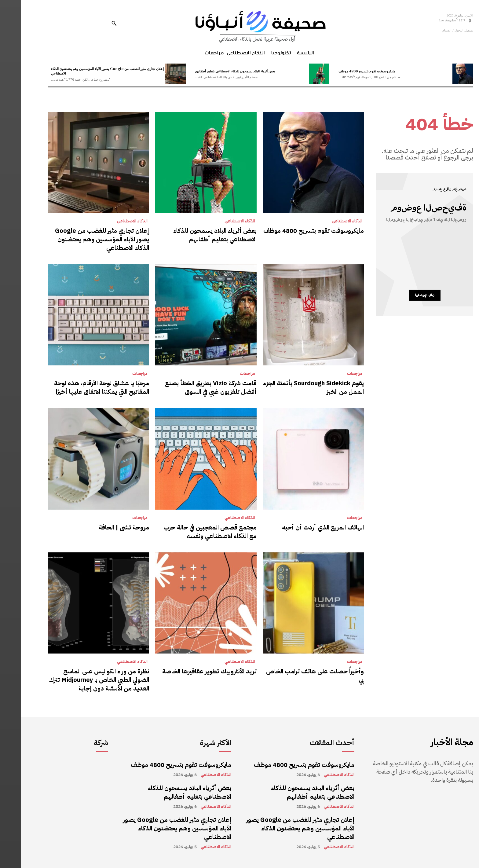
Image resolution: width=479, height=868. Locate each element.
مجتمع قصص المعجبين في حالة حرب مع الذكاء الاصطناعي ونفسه (189, 532)
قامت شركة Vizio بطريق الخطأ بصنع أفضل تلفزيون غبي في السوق (190, 387)
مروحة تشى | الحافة (103, 527)
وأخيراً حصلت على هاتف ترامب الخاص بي (294, 676)
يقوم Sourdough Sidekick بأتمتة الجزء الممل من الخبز (292, 387)
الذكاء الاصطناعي (326, 221)
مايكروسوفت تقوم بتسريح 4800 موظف (346, 71)
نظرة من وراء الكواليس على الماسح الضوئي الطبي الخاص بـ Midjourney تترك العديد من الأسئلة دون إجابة (78, 680)
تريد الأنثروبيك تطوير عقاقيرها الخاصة (188, 671)
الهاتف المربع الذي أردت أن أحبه (302, 527)
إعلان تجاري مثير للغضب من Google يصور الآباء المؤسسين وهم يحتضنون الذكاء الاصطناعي (86, 71)
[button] (93, 23)
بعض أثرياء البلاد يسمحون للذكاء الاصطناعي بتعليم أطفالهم (214, 71)
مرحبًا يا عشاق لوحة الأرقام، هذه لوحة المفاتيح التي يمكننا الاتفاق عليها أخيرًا (80, 387)
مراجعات (334, 374)
